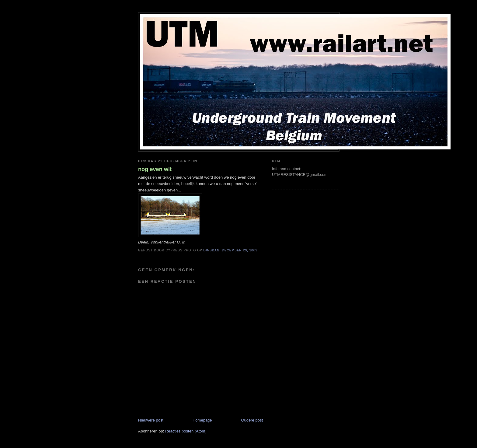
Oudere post (252, 420)
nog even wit (155, 169)
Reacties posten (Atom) (186, 431)
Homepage (202, 420)
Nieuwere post (151, 420)
